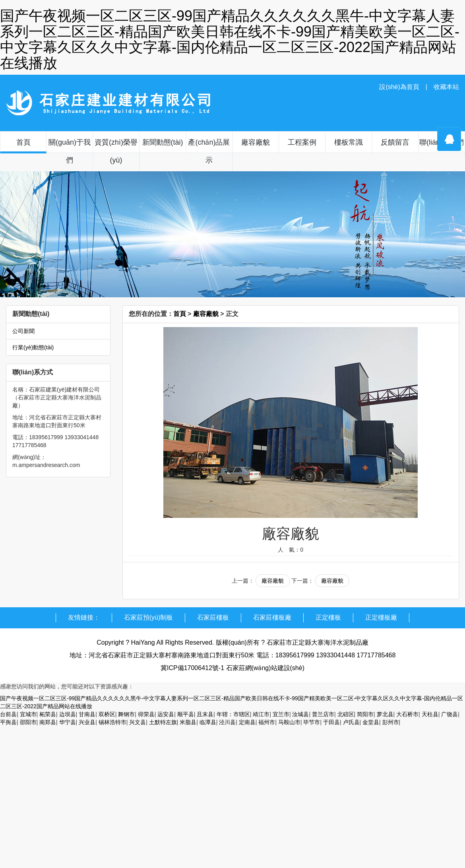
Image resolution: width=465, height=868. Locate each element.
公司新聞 (23, 331)
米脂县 (188, 722)
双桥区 (107, 714)
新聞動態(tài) (163, 142)
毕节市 (312, 722)
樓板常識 (349, 142)
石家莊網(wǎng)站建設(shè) (265, 668)
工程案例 (302, 142)
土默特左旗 (163, 722)
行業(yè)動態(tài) (33, 347)
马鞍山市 (289, 722)
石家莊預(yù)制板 (149, 617)
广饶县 (449, 714)
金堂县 (371, 722)
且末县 (205, 714)
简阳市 (365, 714)
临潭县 (208, 722)
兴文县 (138, 722)
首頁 (23, 142)
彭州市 (391, 722)
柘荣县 (48, 714)
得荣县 (146, 714)
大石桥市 (407, 714)
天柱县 (430, 714)
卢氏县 (351, 722)
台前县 (8, 714)
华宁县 (68, 722)
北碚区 (346, 714)
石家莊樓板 (213, 617)
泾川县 (227, 722)
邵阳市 (28, 722)
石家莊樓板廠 (272, 617)
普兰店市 (323, 714)
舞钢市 (126, 714)
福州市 (267, 722)
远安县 (166, 714)
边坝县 (68, 714)
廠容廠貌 (256, 142)
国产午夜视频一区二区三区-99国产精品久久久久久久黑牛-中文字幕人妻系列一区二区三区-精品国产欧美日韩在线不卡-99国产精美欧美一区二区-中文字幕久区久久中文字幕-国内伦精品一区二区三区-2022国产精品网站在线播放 (230, 39)
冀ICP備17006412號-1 (192, 668)
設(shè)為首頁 (399, 87)
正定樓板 (328, 617)
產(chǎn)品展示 (209, 151)
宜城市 (28, 714)
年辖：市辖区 (233, 714)
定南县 (247, 722)
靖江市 (261, 714)
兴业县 (87, 722)
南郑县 (48, 722)
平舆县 (8, 722)
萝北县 (385, 714)
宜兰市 (281, 714)
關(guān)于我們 (70, 151)
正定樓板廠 (381, 617)
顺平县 (186, 714)
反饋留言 (395, 142)
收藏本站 (446, 87)
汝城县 (300, 714)
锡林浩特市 (112, 722)
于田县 (331, 722)
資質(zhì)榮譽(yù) (116, 151)
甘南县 (87, 714)
